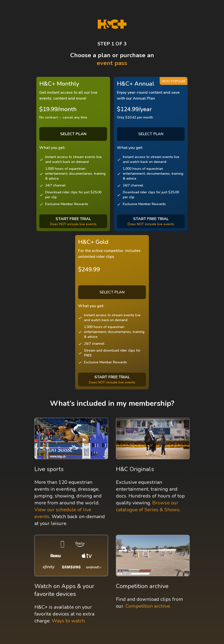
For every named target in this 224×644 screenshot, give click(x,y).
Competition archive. (148, 606)
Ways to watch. (69, 621)
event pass (112, 63)
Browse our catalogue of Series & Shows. (148, 506)
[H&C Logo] (112, 24)
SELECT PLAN (151, 134)
